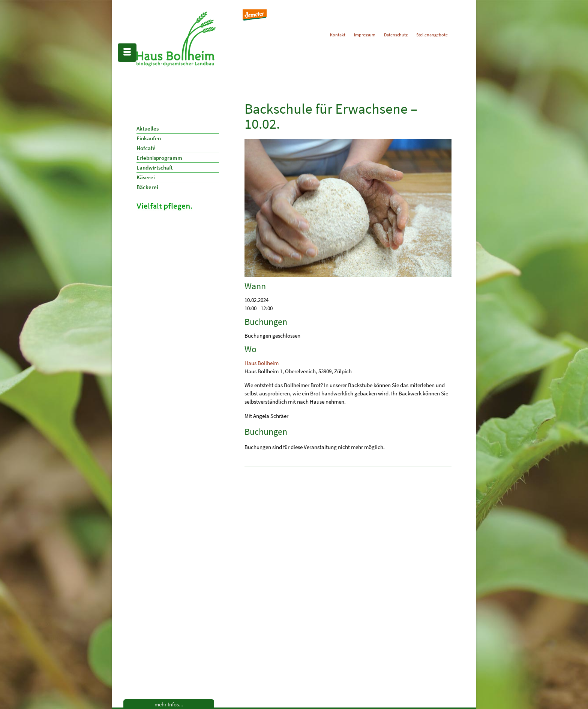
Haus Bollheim (262, 363)
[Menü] (127, 53)
